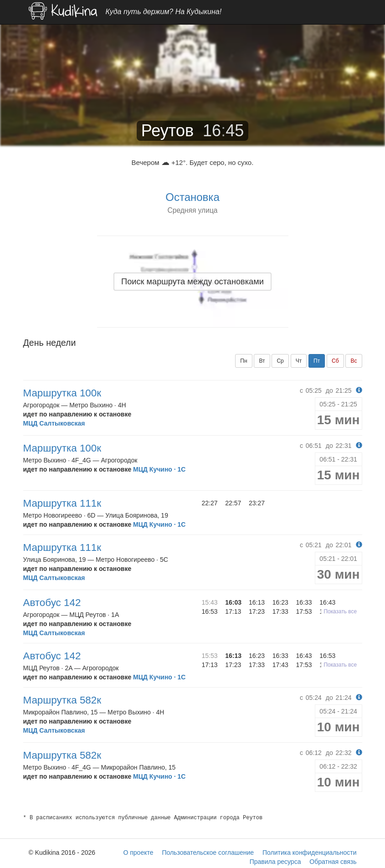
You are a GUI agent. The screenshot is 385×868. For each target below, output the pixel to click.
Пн (244, 361)
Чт (299, 361)
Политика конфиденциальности (310, 853)
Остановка (192, 197)
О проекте (138, 853)
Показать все (341, 611)
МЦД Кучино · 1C (159, 469)
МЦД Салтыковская (54, 423)
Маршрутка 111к (62, 503)
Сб (335, 361)
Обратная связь (333, 862)
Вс (354, 361)
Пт (317, 361)
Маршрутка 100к (62, 393)
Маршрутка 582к (62, 700)
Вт (262, 361)
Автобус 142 (52, 603)
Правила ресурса (275, 862)
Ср (280, 361)
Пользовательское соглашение (208, 853)
